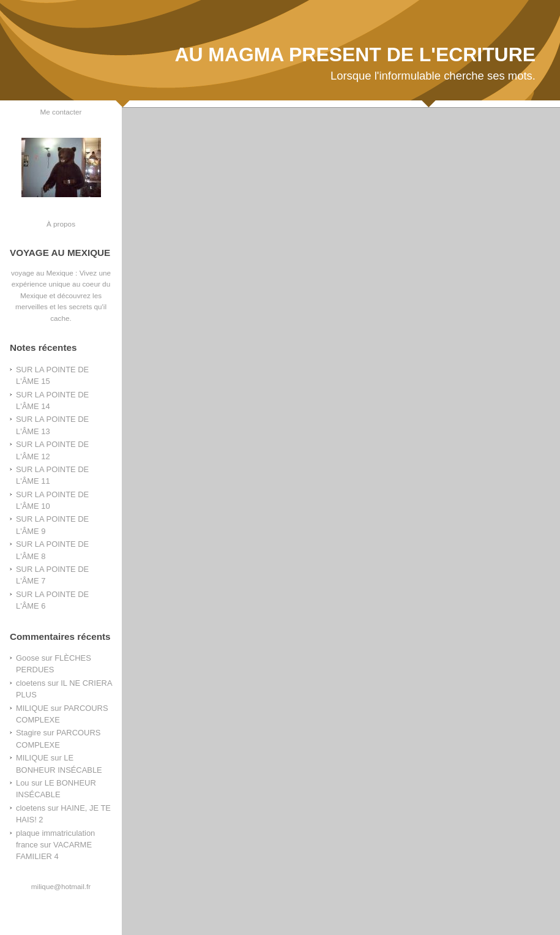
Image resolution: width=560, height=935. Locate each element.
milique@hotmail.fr (61, 886)
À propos (61, 224)
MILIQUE (32, 708)
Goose (28, 658)
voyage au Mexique (42, 273)
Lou (23, 783)
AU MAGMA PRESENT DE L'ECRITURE (355, 54)
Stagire (28, 733)
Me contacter (61, 112)
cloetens (31, 683)
